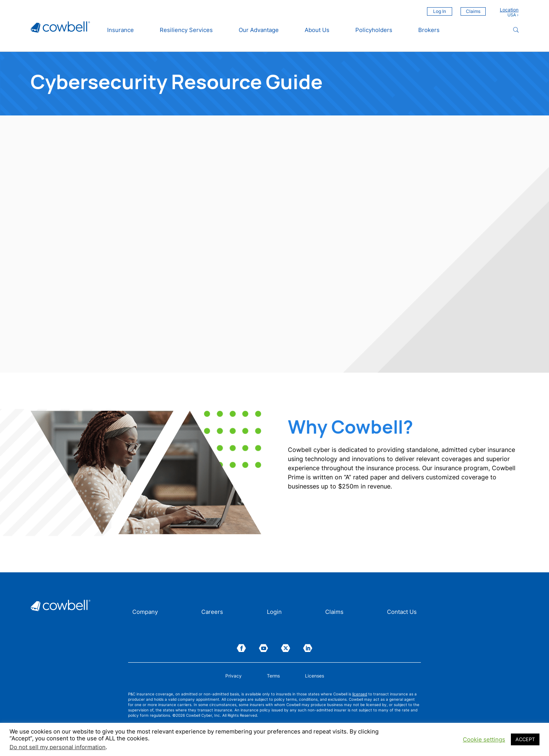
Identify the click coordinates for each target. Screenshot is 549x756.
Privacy (234, 676)
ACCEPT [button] (525, 739)
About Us (317, 30)
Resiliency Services (186, 30)
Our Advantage (259, 30)
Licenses (315, 676)
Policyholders (374, 30)
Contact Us (402, 612)
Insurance (120, 30)
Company (145, 612)
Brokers (429, 30)
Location (509, 10)
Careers (212, 612)
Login (274, 612)
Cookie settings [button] (484, 740)
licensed (360, 694)
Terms (273, 676)
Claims (473, 11)
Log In (440, 11)
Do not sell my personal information (58, 747)
